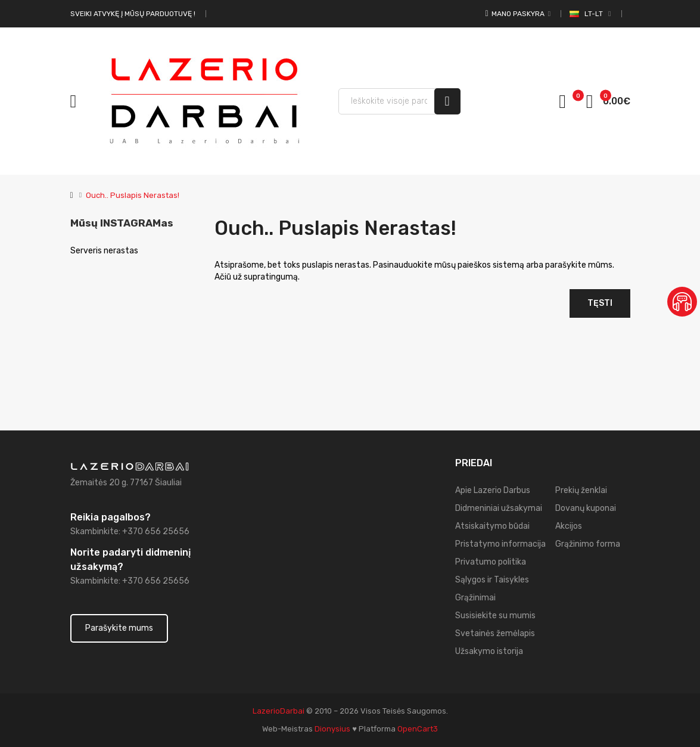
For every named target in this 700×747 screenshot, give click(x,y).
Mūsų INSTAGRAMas (122, 223)
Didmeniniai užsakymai (499, 508)
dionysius (332, 729)
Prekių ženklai (581, 490)
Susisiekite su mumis (495, 616)
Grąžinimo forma (588, 544)
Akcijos (569, 526)
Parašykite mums (119, 628)
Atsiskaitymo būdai (492, 526)
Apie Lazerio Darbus (493, 490)
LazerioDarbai (279, 711)
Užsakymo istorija (489, 651)
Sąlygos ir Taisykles (492, 580)
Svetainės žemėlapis (495, 633)
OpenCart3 (418, 729)
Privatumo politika (491, 562)
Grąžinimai (475, 598)
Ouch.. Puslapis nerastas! (133, 195)
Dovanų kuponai (586, 508)
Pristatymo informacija (500, 544)
